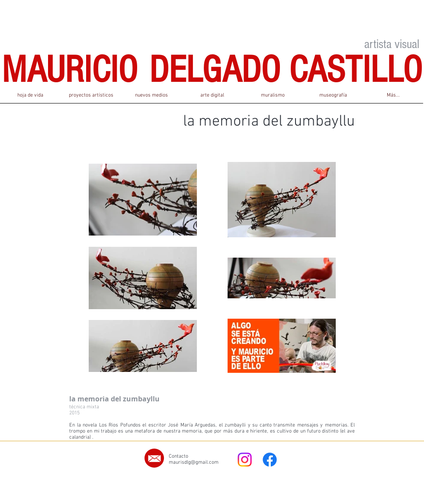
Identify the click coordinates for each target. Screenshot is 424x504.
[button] (91, 98)
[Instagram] (245, 460)
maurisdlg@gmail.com (194, 462)
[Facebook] (270, 460)
